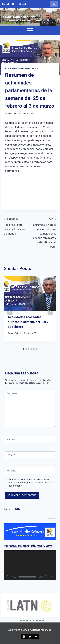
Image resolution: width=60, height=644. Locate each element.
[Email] (30, 455)
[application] (30, 565)
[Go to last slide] (10, 311)
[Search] (34, 4)
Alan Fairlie (13, 114)
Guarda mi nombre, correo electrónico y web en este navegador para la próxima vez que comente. (32, 483)
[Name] (30, 439)
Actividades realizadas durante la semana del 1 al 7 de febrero (28, 322)
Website (11, 471)
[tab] (24, 349)
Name (11, 439)
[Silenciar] (46, 576)
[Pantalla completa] (52, 576)
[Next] (50, 311)
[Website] (30, 470)
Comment (14, 393)
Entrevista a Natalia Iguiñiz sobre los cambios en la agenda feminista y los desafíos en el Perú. (45, 233)
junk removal (52, 518)
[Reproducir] (8, 576)
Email (11, 455)
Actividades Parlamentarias (21, 69)
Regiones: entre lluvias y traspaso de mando (16, 226)
